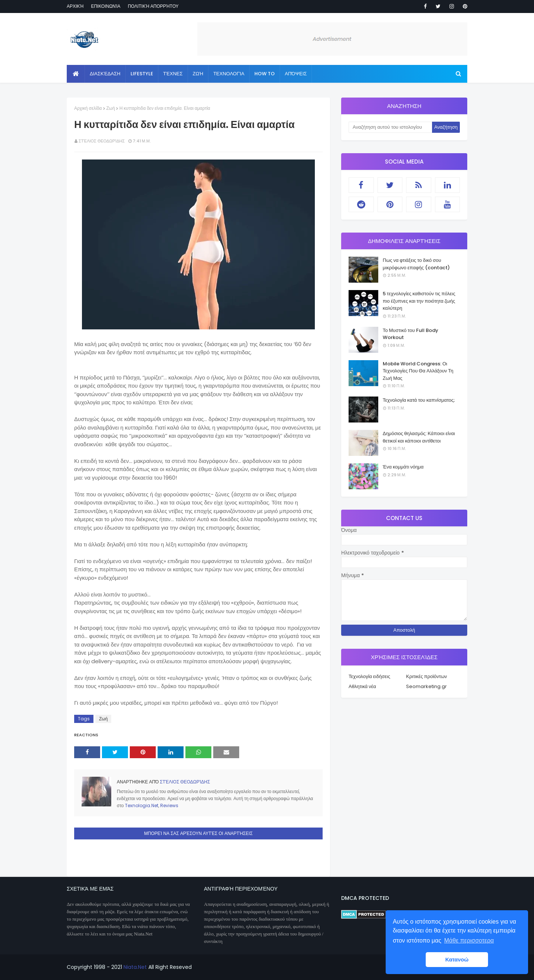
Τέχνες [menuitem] (173, 74)
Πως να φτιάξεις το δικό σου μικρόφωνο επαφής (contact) (416, 264)
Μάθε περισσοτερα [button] (469, 940)
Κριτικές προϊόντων (426, 676)
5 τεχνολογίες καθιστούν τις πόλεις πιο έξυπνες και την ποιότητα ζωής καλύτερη (419, 301)
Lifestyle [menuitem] (142, 74)
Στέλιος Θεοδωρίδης (102, 141)
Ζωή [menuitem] (198, 74)
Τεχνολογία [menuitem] (229, 74)
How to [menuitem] (265, 74)
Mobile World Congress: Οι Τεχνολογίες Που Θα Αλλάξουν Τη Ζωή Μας (418, 371)
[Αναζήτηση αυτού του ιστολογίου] (390, 127)
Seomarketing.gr (426, 686)
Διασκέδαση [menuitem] (105, 74)
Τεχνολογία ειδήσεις (369, 676)
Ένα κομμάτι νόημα (403, 467)
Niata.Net (135, 967)
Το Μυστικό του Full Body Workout (411, 334)
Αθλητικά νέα (362, 686)
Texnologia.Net (142, 805)
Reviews (169, 805)
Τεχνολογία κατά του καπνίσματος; (419, 400)
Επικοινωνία (106, 6)
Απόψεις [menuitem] (296, 74)
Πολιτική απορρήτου (153, 6)
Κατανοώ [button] (457, 960)
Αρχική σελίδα (88, 108)
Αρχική (75, 6)
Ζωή (111, 108)
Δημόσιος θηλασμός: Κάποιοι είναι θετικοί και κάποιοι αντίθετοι (419, 437)
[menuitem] (76, 74)
